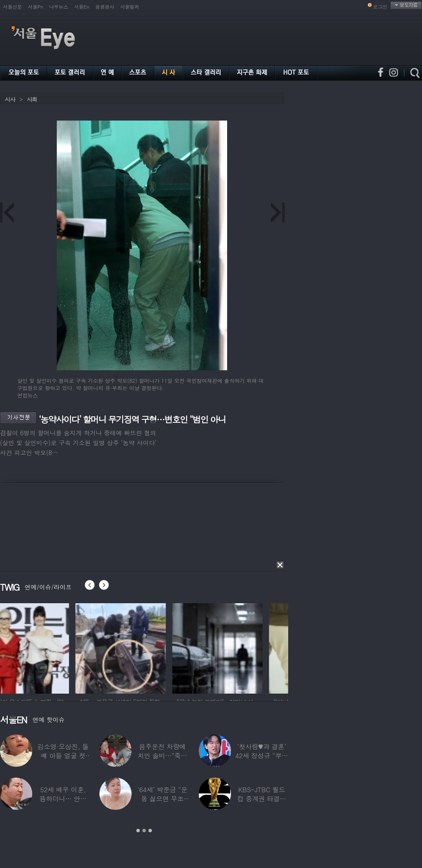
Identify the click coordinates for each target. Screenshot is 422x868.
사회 (32, 99)
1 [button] (138, 831)
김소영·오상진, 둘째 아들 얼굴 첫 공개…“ (63, 755)
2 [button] (144, 831)
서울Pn (35, 7)
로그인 (380, 7)
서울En (82, 7)
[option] (45, 647)
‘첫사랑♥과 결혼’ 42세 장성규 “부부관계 (262, 755)
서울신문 (12, 7)
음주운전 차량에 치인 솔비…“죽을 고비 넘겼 (163, 755)
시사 (10, 99)
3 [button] (150, 831)
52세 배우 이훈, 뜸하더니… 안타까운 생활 (63, 798)
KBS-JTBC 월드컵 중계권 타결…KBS (262, 798)
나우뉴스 (59, 7)
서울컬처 (130, 7)
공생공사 (105, 7)
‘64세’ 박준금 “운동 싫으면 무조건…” (162, 798)
